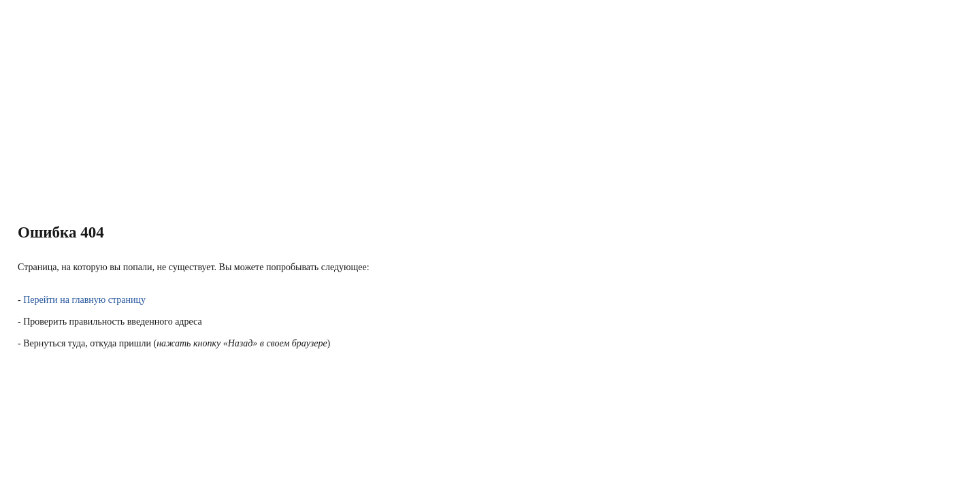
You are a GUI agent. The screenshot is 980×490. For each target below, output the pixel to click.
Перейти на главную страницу (84, 300)
